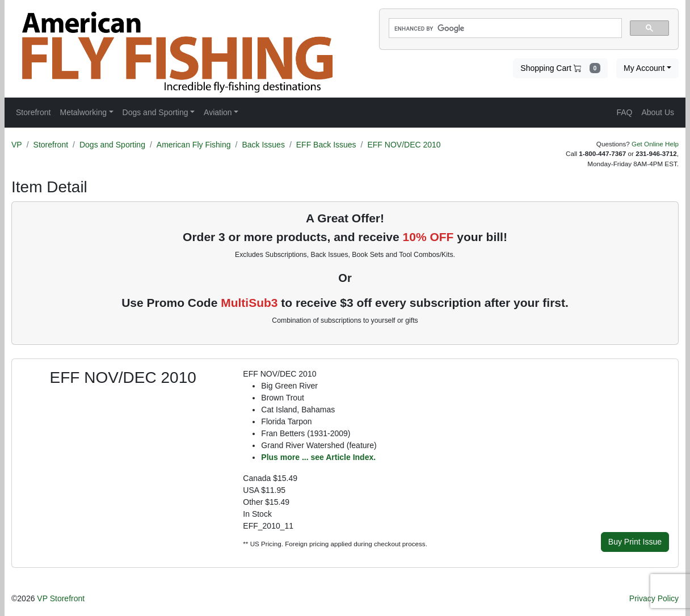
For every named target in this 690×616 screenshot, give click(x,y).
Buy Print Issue (635, 542)
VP (17, 145)
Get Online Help (655, 144)
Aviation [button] (218, 112)
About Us (658, 112)
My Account (644, 68)
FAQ (624, 112)
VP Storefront (61, 598)
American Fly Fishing (194, 145)
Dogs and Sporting (112, 145)
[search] (504, 28)
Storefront (51, 145)
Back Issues (263, 145)
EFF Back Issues (326, 145)
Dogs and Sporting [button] (155, 112)
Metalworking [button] (83, 112)
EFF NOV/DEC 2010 (404, 145)
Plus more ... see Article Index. (318, 457)
